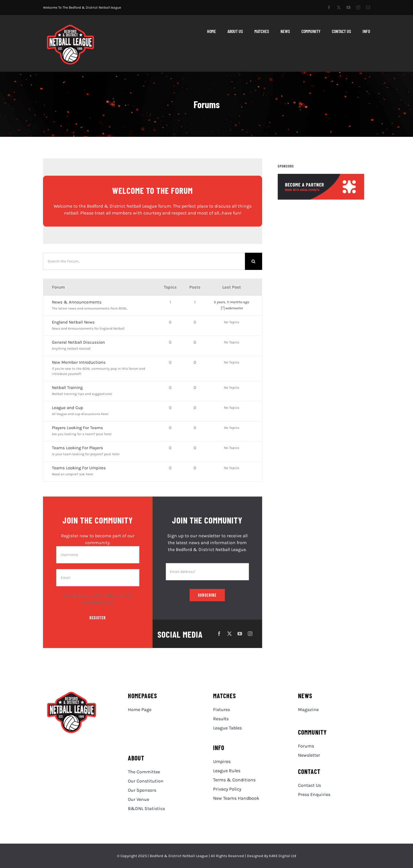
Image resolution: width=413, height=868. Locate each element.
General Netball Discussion (78, 342)
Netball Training (67, 388)
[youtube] (348, 7)
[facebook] (329, 7)
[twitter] (339, 7)
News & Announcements (77, 302)
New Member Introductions (79, 362)
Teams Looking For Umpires (79, 468)
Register (98, 618)
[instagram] (358, 7)
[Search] (254, 261)
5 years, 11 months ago (232, 302)
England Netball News (73, 322)
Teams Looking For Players (77, 448)
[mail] (368, 7)
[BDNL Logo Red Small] (71, 26)
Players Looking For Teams (77, 428)
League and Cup (68, 408)
